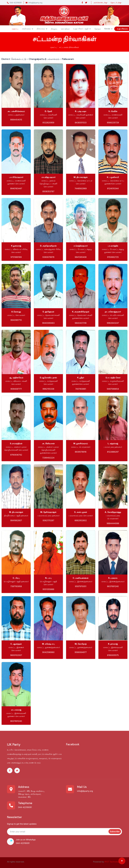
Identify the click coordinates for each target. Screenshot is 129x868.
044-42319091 (14, 3)
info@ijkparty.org (34, 3)
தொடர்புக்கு (116, 2)
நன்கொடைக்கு (100, 2)
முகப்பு (15, 29)
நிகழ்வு (54, 29)
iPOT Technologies (113, 862)
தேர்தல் (98, 29)
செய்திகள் (65, 29)
